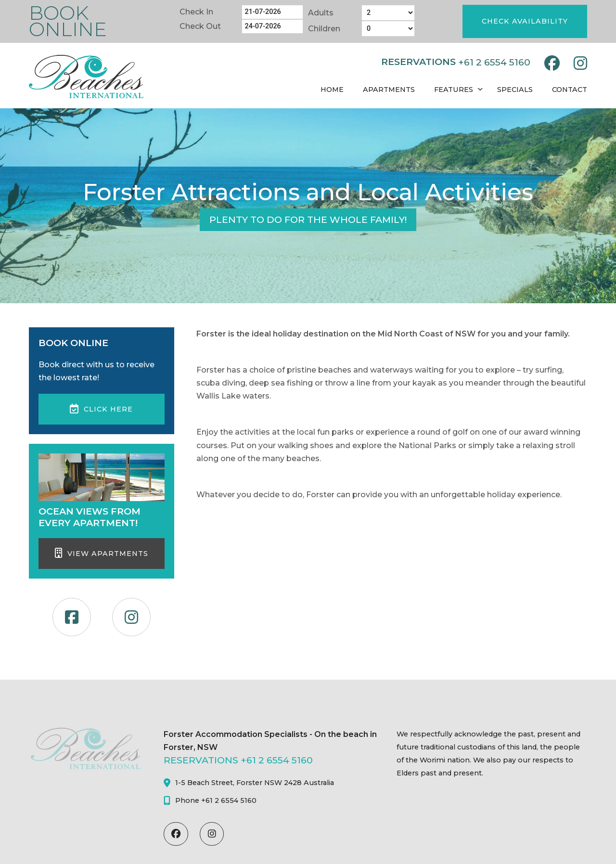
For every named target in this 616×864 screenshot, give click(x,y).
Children (324, 29)
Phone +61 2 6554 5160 (210, 801)
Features (454, 90)
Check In (196, 12)
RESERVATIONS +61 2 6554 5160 (238, 760)
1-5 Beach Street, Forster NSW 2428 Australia (249, 783)
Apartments (389, 90)
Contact (570, 90)
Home (332, 90)
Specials (515, 90)
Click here (101, 409)
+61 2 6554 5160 (494, 62)
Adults (321, 13)
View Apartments (102, 553)
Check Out (200, 26)
